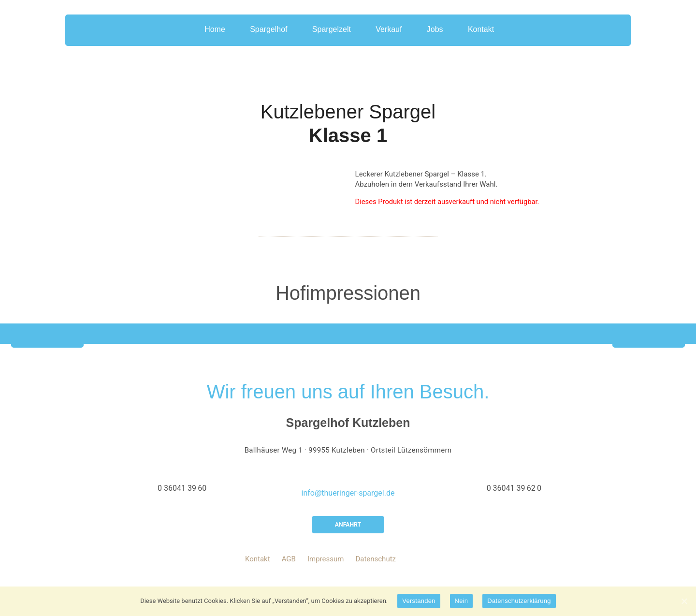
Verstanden (419, 601)
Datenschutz (376, 569)
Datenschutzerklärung (519, 601)
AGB (289, 569)
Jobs (444, 36)
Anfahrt (348, 533)
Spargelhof (264, 36)
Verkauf (393, 36)
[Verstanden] (684, 601)
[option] (348, 341)
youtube (411, 568)
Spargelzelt (332, 36)
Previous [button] (47, 346)
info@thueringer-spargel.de (348, 501)
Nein (462, 601)
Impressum (326, 569)
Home (206, 36)
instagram (448, 568)
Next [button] (649, 346)
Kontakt (495, 36)
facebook (429, 568)
